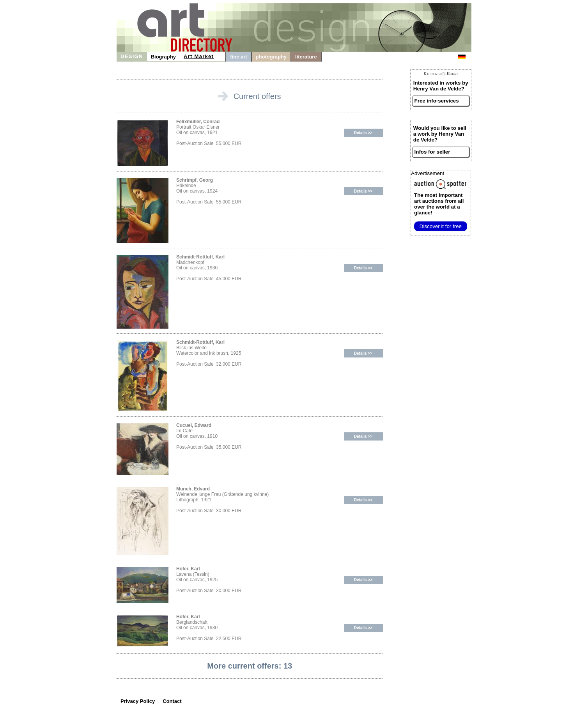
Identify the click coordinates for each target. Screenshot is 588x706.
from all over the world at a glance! (439, 204)
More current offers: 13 (250, 666)
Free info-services (437, 101)
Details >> (363, 133)
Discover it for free (441, 226)
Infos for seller (432, 152)
